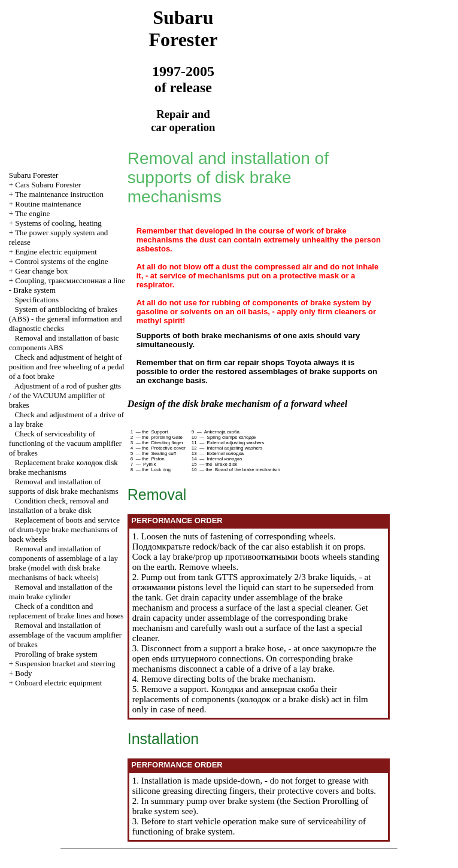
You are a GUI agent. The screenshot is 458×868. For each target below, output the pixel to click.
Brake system (34, 290)
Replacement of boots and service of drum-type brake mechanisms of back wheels (64, 529)
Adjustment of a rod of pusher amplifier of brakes (65, 395)
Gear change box (41, 271)
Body (23, 673)
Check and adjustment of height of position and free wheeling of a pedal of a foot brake (67, 367)
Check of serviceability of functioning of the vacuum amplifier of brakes (65, 443)
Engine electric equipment (56, 252)
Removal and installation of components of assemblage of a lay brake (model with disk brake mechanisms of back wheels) (63, 563)
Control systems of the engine (61, 261)
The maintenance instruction (59, 194)
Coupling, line (70, 280)
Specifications (37, 300)
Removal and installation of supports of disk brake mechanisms (64, 486)
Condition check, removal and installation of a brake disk (59, 506)
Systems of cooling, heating (58, 223)
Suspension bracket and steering (65, 664)
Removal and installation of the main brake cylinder (61, 592)
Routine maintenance (48, 204)
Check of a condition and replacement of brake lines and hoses (66, 611)
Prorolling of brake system (56, 654)
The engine (32, 213)
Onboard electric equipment (58, 683)
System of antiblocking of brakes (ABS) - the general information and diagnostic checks (66, 319)
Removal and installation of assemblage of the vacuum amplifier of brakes (65, 635)
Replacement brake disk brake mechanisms (63, 467)
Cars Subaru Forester (48, 185)
